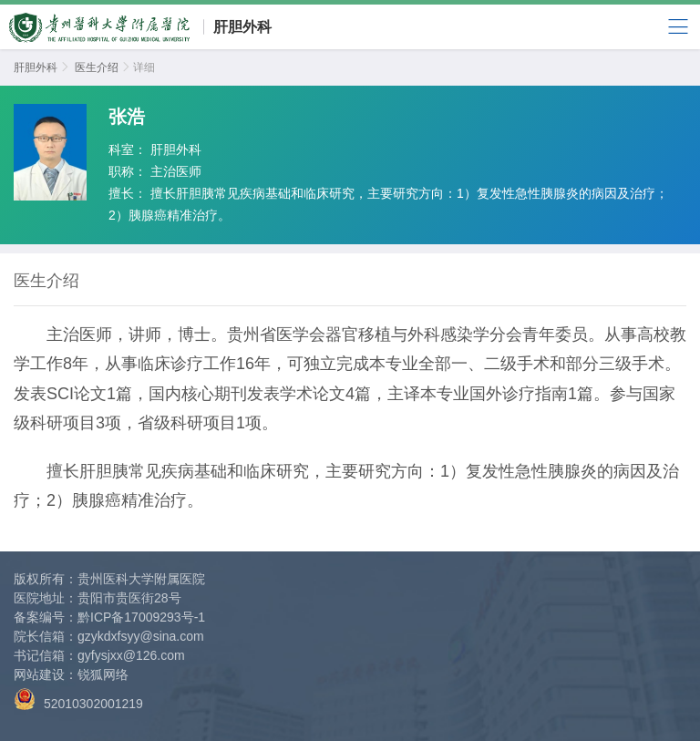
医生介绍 (97, 67)
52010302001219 (78, 700)
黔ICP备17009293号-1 (141, 617)
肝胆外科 (242, 27)
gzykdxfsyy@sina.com (141, 636)
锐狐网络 (103, 674)
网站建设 (39, 674)
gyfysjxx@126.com (131, 655)
